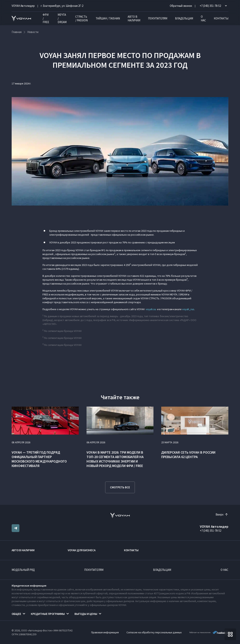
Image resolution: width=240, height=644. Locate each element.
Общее (16, 614)
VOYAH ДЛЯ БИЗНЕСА (82, 550)
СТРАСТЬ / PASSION (81, 18)
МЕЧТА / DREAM (62, 18)
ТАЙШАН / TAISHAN (108, 18)
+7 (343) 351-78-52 (211, 531)
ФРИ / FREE (46, 18)
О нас (203, 18)
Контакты (221, 18)
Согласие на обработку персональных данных (154, 632)
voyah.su (151, 309)
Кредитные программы (48, 614)
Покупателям (158, 18)
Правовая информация (105, 632)
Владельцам (184, 18)
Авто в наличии (134, 18)
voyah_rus (188, 309)
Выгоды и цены (86, 614)
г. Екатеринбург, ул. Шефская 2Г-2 (62, 6)
